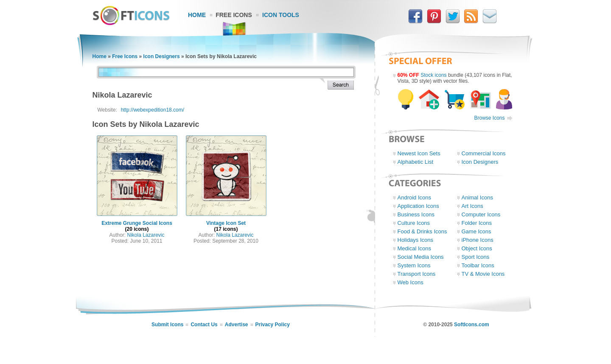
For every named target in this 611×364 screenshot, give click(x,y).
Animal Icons (477, 197)
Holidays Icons (416, 240)
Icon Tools (281, 15)
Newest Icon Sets (419, 153)
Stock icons (433, 75)
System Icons (414, 265)
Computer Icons (481, 214)
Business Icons (416, 214)
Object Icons (477, 248)
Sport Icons (476, 257)
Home (197, 15)
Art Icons (472, 206)
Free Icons (234, 15)
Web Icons (411, 282)
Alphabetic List (416, 162)
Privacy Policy (273, 325)
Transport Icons (417, 274)
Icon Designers (162, 56)
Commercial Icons (484, 153)
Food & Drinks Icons (422, 231)
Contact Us (204, 325)
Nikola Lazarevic (146, 235)
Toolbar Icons (478, 265)
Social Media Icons (421, 257)
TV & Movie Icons (483, 274)
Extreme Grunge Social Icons (137, 223)
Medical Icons (414, 248)
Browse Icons (489, 118)
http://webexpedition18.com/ (153, 110)
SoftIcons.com (472, 325)
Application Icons (418, 206)
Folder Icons (477, 223)
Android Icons (415, 197)
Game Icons (476, 231)
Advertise (237, 325)
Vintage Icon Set (226, 223)
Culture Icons (414, 223)
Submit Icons (167, 325)
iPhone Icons (478, 240)
